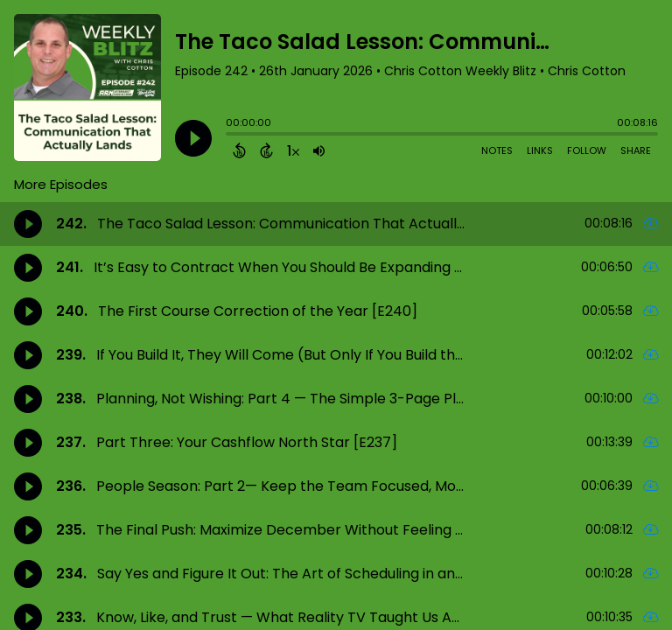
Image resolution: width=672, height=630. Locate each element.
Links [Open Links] (540, 150)
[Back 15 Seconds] (239, 150)
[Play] (193, 138)
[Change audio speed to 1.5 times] (293, 150)
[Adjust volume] (319, 150)
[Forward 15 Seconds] (266, 150)
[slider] (230, 136)
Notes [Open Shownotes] (497, 150)
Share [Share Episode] (636, 150)
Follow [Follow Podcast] (587, 150)
